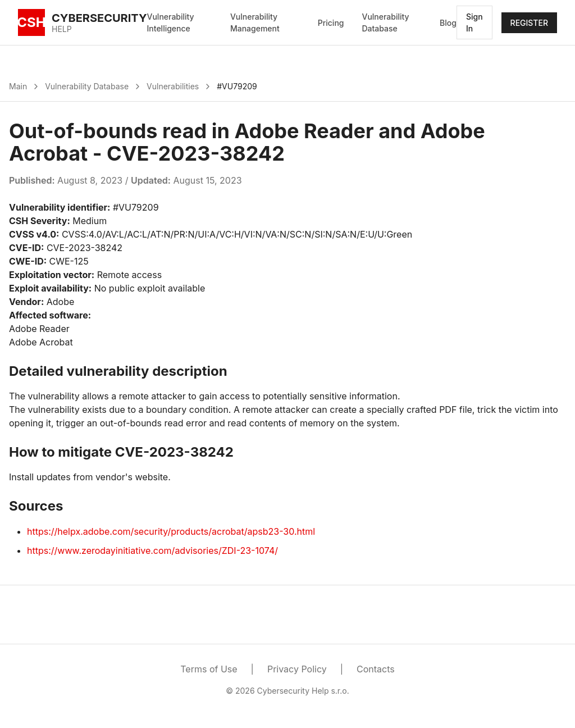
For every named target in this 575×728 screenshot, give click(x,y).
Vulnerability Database (385, 22)
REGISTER (529, 23)
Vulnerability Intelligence (171, 22)
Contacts (376, 669)
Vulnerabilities (173, 86)
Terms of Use (209, 669)
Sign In (474, 22)
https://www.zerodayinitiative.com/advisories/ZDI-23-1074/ (152, 550)
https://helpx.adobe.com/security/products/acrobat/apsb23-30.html (171, 531)
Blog (448, 23)
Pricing (331, 23)
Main (18, 86)
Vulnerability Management (255, 22)
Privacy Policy (297, 669)
